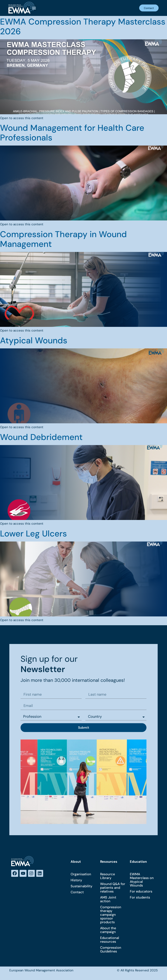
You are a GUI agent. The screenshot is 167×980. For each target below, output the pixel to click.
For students (140, 898)
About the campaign (108, 930)
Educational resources (110, 940)
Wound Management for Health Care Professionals (72, 133)
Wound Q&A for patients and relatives (113, 888)
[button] (34, 8)
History (76, 880)
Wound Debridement (41, 437)
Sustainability (81, 886)
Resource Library (108, 876)
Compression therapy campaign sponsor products (111, 915)
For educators (141, 892)
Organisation (81, 874)
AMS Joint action (108, 899)
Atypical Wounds (34, 340)
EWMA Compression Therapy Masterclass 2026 (83, 27)
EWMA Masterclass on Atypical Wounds (142, 880)
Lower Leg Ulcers (33, 534)
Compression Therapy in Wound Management (63, 239)
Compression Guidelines (111, 950)
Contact (77, 892)
